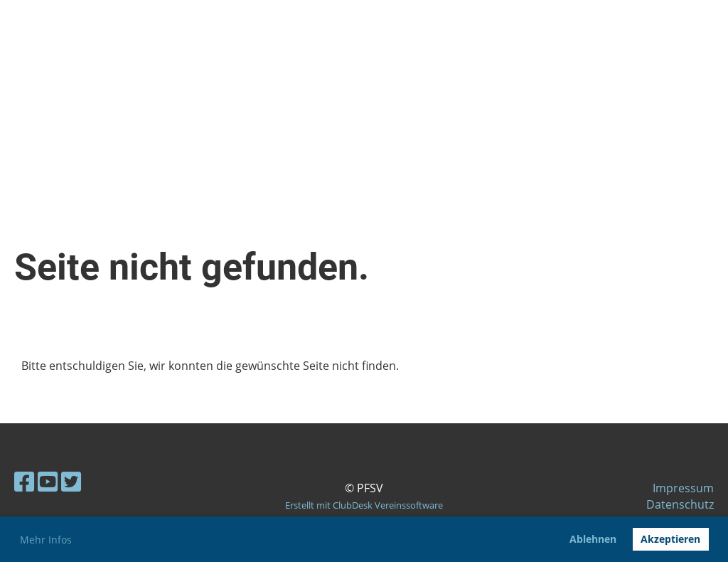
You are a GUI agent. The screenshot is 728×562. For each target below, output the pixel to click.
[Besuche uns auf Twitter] (71, 481)
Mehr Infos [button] (46, 540)
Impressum (683, 488)
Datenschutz (680, 504)
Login (602, 27)
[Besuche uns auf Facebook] (24, 481)
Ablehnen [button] (593, 539)
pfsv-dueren (69, 27)
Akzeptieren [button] (670, 539)
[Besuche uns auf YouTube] (48, 481)
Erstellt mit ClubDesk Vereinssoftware (364, 505)
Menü (679, 27)
